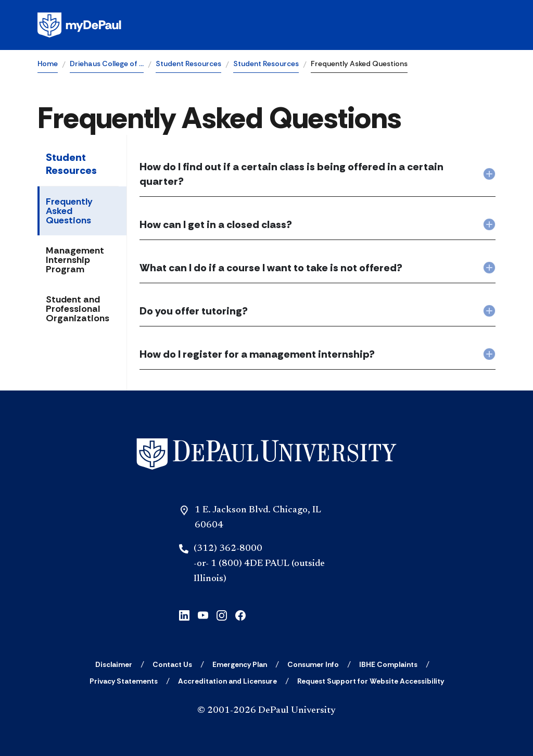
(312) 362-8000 (228, 549)
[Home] (266, 454)
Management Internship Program (75, 260)
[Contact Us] (172, 664)
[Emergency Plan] (240, 664)
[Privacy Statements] (124, 681)
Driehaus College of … (107, 64)
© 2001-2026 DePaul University (266, 711)
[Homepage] (266, 25)
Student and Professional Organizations (78, 309)
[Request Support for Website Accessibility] (371, 681)
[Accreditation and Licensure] (227, 681)
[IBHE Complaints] (388, 664)
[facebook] (240, 614)
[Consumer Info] (313, 664)
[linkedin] (184, 614)
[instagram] (222, 614)
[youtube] (203, 614)
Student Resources (188, 64)
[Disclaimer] (114, 664)
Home (48, 64)
